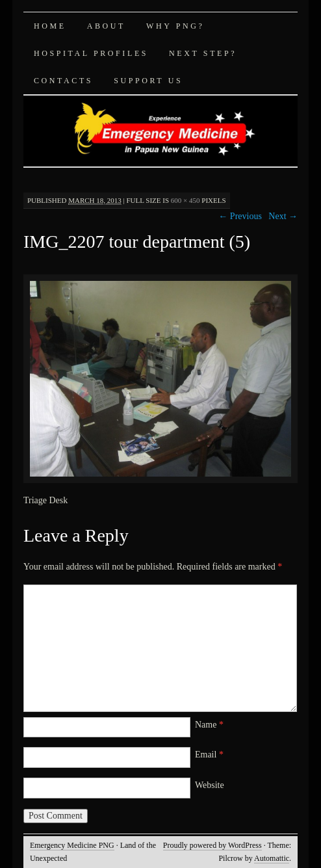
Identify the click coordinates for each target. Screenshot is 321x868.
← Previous (240, 216)
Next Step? (203, 53)
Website (210, 785)
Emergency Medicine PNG (72, 845)
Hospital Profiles (91, 53)
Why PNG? (175, 26)
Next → (283, 216)
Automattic (272, 858)
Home (50, 26)
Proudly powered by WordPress (212, 845)
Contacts (63, 81)
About (106, 26)
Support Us (148, 81)
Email (209, 755)
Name (209, 725)
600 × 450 (186, 200)
